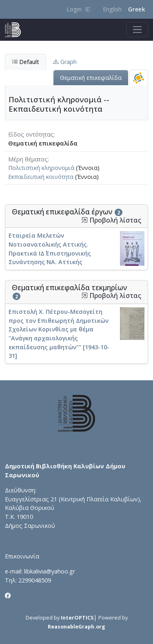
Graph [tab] (65, 62)
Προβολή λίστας (111, 220)
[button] (84, 220)
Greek (136, 9)
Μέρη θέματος (28, 159)
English (112, 9)
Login (78, 9)
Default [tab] (25, 62)
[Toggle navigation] (137, 30)
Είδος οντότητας (31, 134)
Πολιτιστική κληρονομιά (41, 168)
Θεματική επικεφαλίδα (91, 78)
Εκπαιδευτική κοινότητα (41, 177)
